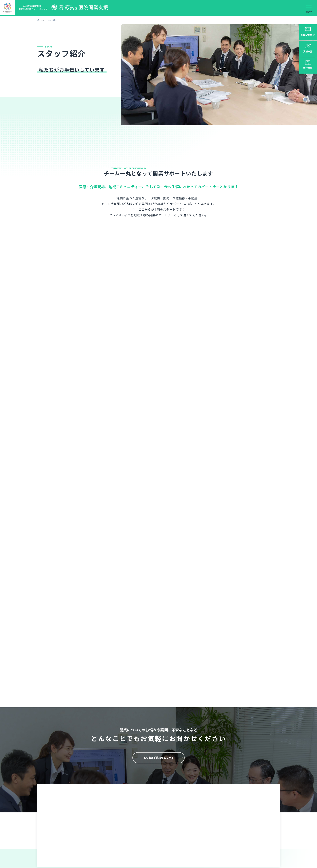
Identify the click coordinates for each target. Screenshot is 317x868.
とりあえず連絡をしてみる (158, 649)
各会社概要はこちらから (205, 862)
